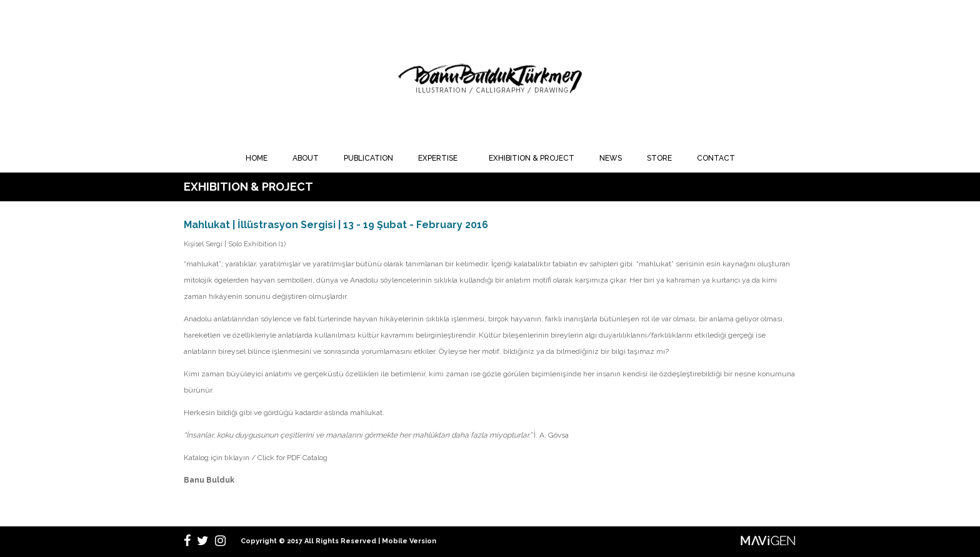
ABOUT (306, 158)
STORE (659, 158)
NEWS (611, 158)
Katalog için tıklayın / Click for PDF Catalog (256, 458)
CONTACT (716, 158)
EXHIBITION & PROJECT (532, 158)
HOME (257, 158)
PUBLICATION (368, 158)
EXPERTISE (438, 158)
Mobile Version (409, 541)
